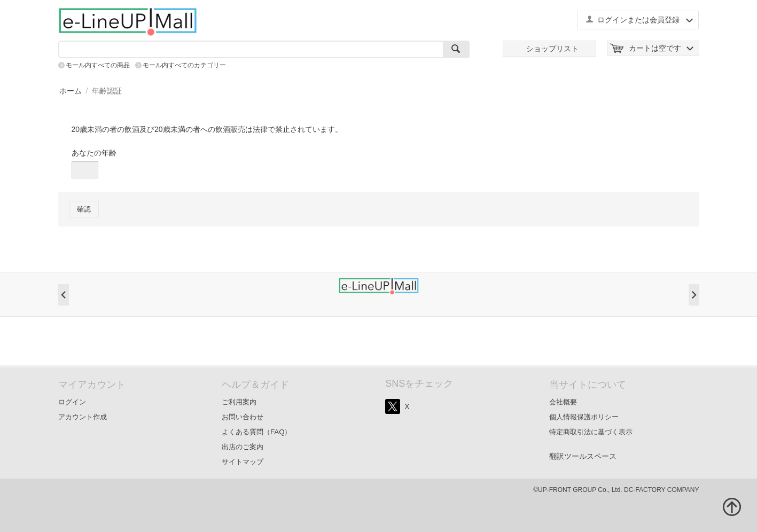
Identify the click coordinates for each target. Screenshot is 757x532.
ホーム (71, 91)
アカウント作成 (83, 417)
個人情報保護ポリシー (584, 417)
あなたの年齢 (94, 153)
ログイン (72, 402)
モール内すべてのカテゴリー (184, 65)
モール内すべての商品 (98, 65)
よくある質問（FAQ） (257, 432)
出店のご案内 (243, 447)
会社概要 (563, 402)
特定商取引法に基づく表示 (591, 432)
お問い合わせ (243, 417)
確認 (84, 209)
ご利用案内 (239, 402)
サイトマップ (243, 462)
